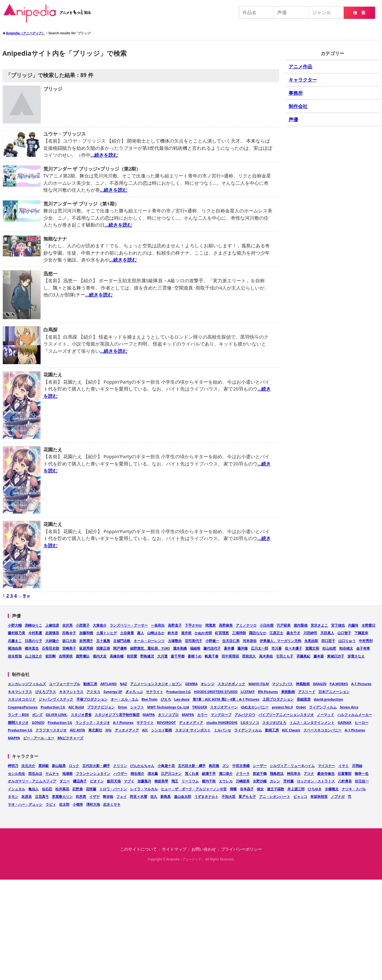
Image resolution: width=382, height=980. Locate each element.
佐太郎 (64, 804)
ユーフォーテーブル (65, 684)
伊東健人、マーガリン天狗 (280, 641)
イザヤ (94, 796)
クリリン (120, 766)
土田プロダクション (278, 699)
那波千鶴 (260, 773)
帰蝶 (233, 789)
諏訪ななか (258, 633)
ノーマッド (326, 715)
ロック (74, 766)
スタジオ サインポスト (193, 730)
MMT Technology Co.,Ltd (168, 707)
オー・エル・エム (125, 699)
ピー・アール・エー (39, 738)
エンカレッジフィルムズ (27, 684)
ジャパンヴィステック (56, 699)
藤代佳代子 (212, 648)
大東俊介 (100, 625)
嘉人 (141, 633)
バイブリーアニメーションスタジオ (286, 715)
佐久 (154, 796)
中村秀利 (366, 641)
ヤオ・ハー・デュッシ (25, 804)
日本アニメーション (334, 692)
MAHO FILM (259, 684)
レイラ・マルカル (144, 789)
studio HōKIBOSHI (222, 722)
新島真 (166, 796)
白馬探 (50, 329)
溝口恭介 (226, 773)
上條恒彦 (52, 625)
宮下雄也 (338, 625)
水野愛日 (368, 625)
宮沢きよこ (319, 625)
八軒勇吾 (345, 781)
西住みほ (35, 773)
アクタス (93, 692)
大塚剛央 (175, 641)
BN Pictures (268, 692)
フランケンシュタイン (93, 773)
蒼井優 (229, 648)
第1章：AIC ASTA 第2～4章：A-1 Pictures (226, 699)
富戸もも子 (247, 796)
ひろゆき (315, 789)
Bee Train (149, 699)
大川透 (162, 656)
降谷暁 (108, 796)
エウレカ (226, 781)
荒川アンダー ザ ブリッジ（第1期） (81, 204)
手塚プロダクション (92, 699)
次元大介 (28, 766)
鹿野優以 (83, 656)
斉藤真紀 (303, 656)
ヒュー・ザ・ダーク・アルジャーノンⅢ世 (194, 789)
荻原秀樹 (86, 648)
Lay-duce (182, 699)
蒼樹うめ (195, 656)
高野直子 (175, 625)
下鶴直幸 (361, 633)
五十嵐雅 (103, 641)
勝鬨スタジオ (18, 722)
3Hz (108, 730)
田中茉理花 (230, 656)
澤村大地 (93, 804)
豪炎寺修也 (326, 773)
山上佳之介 (33, 656)
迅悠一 (50, 273)
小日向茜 (267, 625)
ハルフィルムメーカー (355, 715)
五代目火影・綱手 (96, 766)
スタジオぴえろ (274, 722)
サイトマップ (174, 849)
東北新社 (95, 730)
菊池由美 (15, 648)
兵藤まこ (15, 641)
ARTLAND (108, 684)
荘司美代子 (194, 641)
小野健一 (212, 641)
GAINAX (345, 722)
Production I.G (179, 692)
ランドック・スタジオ (93, 722)
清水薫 (153, 773)
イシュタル (17, 789)
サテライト (155, 692)
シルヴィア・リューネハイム (292, 766)
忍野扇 (78, 789)
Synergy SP (113, 692)
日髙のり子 (33, 641)
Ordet (301, 707)
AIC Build (76, 707)
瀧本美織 (180, 648)
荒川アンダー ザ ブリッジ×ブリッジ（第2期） (92, 169)
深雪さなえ (356, 656)
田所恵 (81, 796)
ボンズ (37, 715)
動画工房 (90, 684)
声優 (293, 119)
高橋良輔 (117, 656)
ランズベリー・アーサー (129, 625)
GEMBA (191, 684)
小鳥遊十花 (166, 766)
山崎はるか (156, 633)
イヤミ (343, 766)
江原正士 (276, 633)
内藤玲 (353, 625)
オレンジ (208, 684)
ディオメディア (191, 722)
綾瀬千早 (209, 773)
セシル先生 (17, 773)
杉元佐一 (362, 781)
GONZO (38, 722)
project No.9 (282, 707)
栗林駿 (44, 766)
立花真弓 (42, 796)
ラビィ (51, 804)
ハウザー (120, 773)
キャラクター (303, 80)
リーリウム (190, 781)
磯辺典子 (80, 781)
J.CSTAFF (248, 692)
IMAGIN (320, 684)
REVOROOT (166, 722)
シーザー (260, 766)
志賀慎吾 (52, 633)
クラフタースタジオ (51, 730)
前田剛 (50, 656)
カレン (275, 781)
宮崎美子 (69, 648)
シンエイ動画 (162, 730)
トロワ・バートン (113, 789)
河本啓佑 (250, 641)
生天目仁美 (231, 641)
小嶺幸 (78, 804)
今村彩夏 (35, 633)
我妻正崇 (103, 648)
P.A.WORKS (339, 684)
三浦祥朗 (239, 633)
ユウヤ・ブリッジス (65, 134)
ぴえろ (166, 699)
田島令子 (69, 633)
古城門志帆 (122, 641)
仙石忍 (47, 789)
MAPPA (149, 715)
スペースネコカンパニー (322, 730)
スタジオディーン (224, 707)
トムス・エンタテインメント (312, 722)
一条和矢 (158, 625)
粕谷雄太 (346, 648)
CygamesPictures (23, 707)
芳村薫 (288, 781)
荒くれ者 (192, 773)
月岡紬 (357, 766)
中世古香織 (241, 766)
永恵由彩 (311, 641)
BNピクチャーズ (70, 738)
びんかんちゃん (142, 766)
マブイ (129, 781)
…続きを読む (104, 155)
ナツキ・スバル (354, 789)
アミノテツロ (246, 625)
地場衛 (67, 773)
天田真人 (327, 633)
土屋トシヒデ (107, 633)
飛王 (175, 781)
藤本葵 (319, 656)
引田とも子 (285, 656)
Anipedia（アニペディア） (50, 13)
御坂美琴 (161, 781)
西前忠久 (249, 656)
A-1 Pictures (361, 684)
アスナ (309, 773)
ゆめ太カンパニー (255, 707)
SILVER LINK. (56, 715)
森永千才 (293, 633)
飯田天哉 (114, 781)
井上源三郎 (296, 789)
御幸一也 (362, 773)
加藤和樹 (86, 633)
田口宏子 (328, 641)
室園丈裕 (312, 648)
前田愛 (132, 656)
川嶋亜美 (243, 781)
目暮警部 (345, 773)
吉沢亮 (67, 625)
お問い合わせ (204, 849)
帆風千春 (212, 656)
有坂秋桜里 (319, 796)
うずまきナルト (206, 796)
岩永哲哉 (15, 656)
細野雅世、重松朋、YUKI (150, 648)
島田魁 (214, 766)
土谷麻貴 (127, 633)
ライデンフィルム (323, 707)
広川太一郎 (260, 648)
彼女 (260, 789)
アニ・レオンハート (275, 796)
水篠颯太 (332, 789)
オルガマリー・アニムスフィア (32, 781)
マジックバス (282, 684)
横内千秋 (209, 781)
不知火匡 (229, 796)
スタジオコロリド (22, 699)
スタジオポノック (231, 684)
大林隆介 (52, 641)
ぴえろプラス (46, 692)
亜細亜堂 (304, 699)
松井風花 (62, 789)
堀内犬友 (100, 656)
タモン (13, 796)
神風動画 (303, 684)
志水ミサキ (112, 804)
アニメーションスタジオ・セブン (156, 684)
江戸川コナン (171, 773)
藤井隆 (243, 648)
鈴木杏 (173, 633)
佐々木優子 (293, 648)
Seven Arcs (349, 707)
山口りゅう (347, 641)
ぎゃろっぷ (134, 692)
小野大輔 (15, 625)
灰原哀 (27, 796)
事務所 (296, 93)
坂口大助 (69, 641)
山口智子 (344, 633)
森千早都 (178, 656)
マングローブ (221, 715)
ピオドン (97, 781)
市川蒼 (277, 648)
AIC (145, 730)
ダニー (65, 781)
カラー (202, 715)
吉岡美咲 (66, 656)
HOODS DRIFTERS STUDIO (216, 692)
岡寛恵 (210, 625)
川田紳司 (310, 633)
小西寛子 (83, 625)
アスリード (307, 692)
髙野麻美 (226, 625)
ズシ (226, 766)
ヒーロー (362, 722)
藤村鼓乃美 (17, 633)
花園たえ (53, 375)
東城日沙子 (336, 656)
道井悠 (186, 633)
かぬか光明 (203, 633)
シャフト (137, 707)
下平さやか (194, 625)
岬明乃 (13, 766)
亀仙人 (33, 789)
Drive (122, 707)
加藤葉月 (144, 781)
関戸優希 (120, 648)
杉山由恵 (329, 648)
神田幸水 (294, 773)
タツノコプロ (168, 715)
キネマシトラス (20, 692)
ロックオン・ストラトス (316, 781)
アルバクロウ (245, 715)
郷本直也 (32, 648)
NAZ (123, 684)
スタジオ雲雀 (81, 715)
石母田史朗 (50, 648)
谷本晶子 (247, 789)
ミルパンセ (222, 730)
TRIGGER (199, 707)
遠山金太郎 (183, 796)
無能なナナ (55, 239)
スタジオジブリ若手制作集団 (117, 715)
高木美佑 (266, 656)
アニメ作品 (300, 66)
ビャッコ (300, 796)
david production (328, 699)
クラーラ (243, 773)
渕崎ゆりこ (33, 625)
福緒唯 (195, 648)
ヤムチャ (52, 773)
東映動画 (288, 692)
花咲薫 (91, 789)
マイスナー (327, 766)
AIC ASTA (78, 730)
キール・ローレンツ (149, 641)
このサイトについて (138, 849)
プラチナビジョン (101, 707)
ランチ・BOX (18, 715)
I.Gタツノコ (250, 722)
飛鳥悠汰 (277, 773)
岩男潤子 (86, 641)
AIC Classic (291, 730)
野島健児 (147, 656)
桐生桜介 (137, 773)
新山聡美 (59, 766)
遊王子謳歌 (276, 789)
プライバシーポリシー (241, 849)
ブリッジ (53, 89)
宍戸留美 (284, 625)
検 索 (359, 13)
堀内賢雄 (301, 625)
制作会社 (298, 106)
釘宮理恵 (222, 633)
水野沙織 (260, 781)
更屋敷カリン (62, 796)
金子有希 (363, 648)
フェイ (122, 796)
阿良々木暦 (138, 796)
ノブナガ (338, 796)
